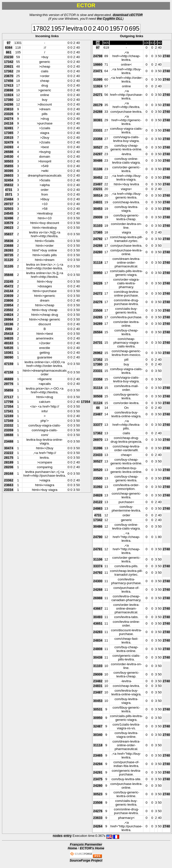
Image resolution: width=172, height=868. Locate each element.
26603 (9, 175)
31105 (9, 266)
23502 (9, 310)
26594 (98, 332)
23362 (9, 480)
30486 (98, 161)
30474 (9, 448)
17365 (9, 133)
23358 (98, 139)
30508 (98, 396)
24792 (98, 239)
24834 (98, 640)
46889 (9, 379)
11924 (9, 95)
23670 (9, 76)
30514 (98, 195)
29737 (9, 204)
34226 (98, 283)
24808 (98, 649)
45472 (9, 286)
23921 (9, 66)
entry (68, 836)
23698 (9, 90)
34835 (9, 338)
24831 (98, 202)
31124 (98, 403)
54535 (9, 348)
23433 (98, 455)
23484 (9, 199)
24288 (98, 112)
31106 (98, 169)
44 (98, 408)
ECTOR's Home (92, 848)
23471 (98, 71)
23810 (9, 109)
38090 (9, 357)
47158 (9, 372)
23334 (9, 490)
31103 (98, 226)
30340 (98, 735)
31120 (9, 260)
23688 (9, 246)
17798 (9, 402)
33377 (98, 425)
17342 (9, 62)
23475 (98, 779)
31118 (98, 263)
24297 (98, 154)
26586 (9, 152)
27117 (9, 397)
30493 (98, 617)
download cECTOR (128, 15)
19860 (98, 64)
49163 (9, 343)
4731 (9, 190)
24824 (9, 315)
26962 (98, 353)
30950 (98, 273)
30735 (9, 255)
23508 (98, 310)
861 (9, 52)
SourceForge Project (86, 860)
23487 (98, 414)
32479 (9, 142)
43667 (98, 608)
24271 (98, 95)
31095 (98, 79)
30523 (98, 794)
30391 (98, 120)
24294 (98, 764)
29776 (9, 384)
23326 (9, 114)
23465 (98, 755)
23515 (9, 138)
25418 (9, 334)
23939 (9, 296)
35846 (9, 275)
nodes (58, 836)
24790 (98, 537)
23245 (9, 281)
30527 (98, 147)
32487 (98, 726)
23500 (98, 478)
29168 (9, 474)
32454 (9, 180)
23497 (98, 184)
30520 (98, 470)
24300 (98, 581)
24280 (98, 252)
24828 (98, 495)
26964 (9, 319)
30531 (98, 709)
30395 (9, 171)
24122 (98, 502)
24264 (98, 826)
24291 (98, 772)
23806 (9, 300)
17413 (9, 85)
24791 (98, 549)
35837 (9, 234)
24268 (98, 590)
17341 (9, 411)
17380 (9, 100)
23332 (9, 425)
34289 (98, 324)
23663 (9, 485)
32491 (9, 128)
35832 (9, 185)
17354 (85, 402)
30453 (98, 209)
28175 (9, 458)
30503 (9, 161)
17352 (98, 360)
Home (72, 848)
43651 (98, 623)
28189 (9, 462)
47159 (9, 364)
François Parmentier (86, 844)
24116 (9, 123)
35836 (9, 241)
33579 (9, 223)
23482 (98, 681)
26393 (9, 250)
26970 (98, 440)
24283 (98, 632)
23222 (9, 453)
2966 (9, 329)
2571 (9, 194)
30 (98, 43)
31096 (98, 448)
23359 (9, 430)
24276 (98, 302)
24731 (98, 343)
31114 (98, 388)
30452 (98, 177)
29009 (98, 217)
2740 (166, 56)
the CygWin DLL (110, 19)
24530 (9, 157)
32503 (9, 209)
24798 (98, 56)
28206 (9, 467)
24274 (9, 119)
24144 (9, 291)
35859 (9, 390)
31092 (98, 487)
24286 (9, 104)
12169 (9, 416)
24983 (98, 508)
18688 (9, 435)
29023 (9, 228)
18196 (9, 324)
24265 (98, 317)
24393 (9, 147)
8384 (9, 48)
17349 (9, 421)
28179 (98, 105)
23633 (98, 818)
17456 (9, 81)
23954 (9, 305)
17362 (9, 71)
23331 (98, 130)
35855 (9, 166)
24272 (98, 293)
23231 (98, 189)
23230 (9, 57)
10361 (9, 353)
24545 (9, 213)
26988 (98, 598)
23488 (9, 441)
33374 (98, 566)
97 (9, 43)
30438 (98, 657)
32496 (9, 218)
